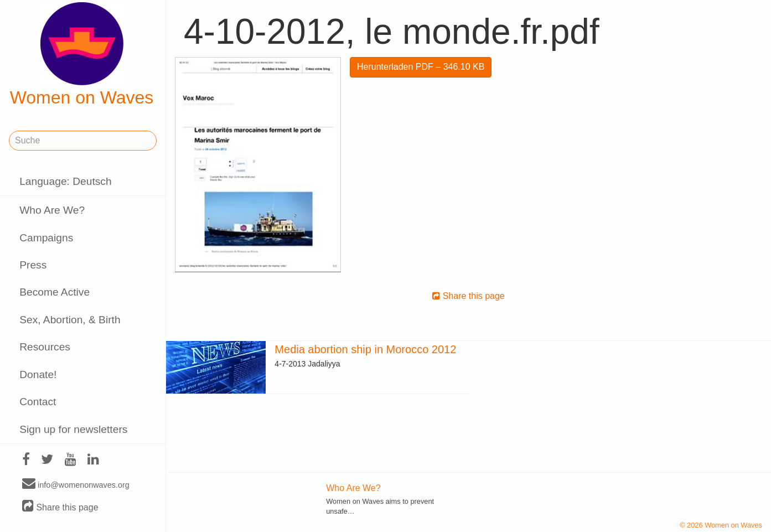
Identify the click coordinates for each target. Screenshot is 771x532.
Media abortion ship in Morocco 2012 (365, 349)
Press (33, 265)
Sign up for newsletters (73, 429)
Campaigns (46, 238)
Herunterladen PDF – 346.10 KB (421, 67)
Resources (45, 347)
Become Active (55, 292)
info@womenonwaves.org (76, 484)
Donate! (38, 375)
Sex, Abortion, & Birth (70, 320)
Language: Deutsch (65, 181)
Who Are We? (52, 210)
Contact (38, 402)
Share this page (60, 507)
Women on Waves (82, 55)
